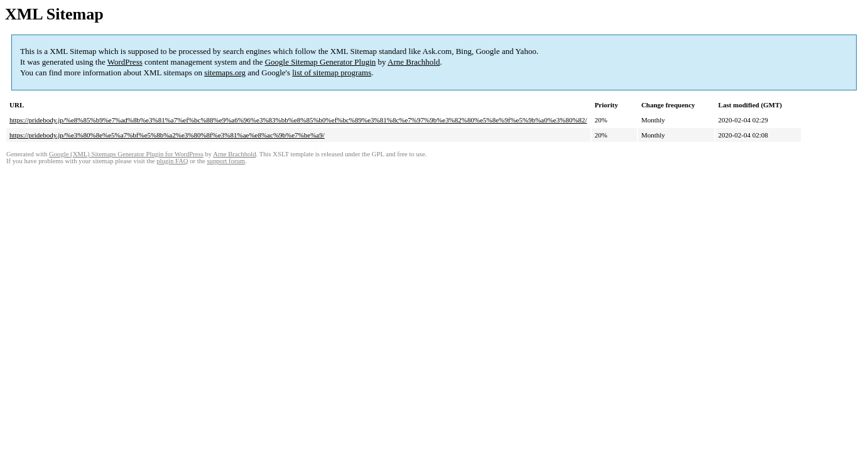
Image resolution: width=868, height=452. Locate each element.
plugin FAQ (172, 161)
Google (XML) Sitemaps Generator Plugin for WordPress (126, 154)
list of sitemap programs (332, 73)
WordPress (125, 62)
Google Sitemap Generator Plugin (321, 62)
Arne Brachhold (414, 62)
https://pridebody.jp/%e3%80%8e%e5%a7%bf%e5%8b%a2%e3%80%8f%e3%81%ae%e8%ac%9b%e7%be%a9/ (167, 135)
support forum (226, 161)
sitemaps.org (225, 73)
